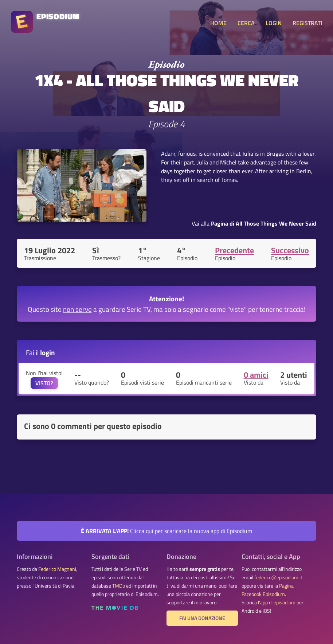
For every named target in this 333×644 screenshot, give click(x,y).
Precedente (234, 250)
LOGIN (274, 23)
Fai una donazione (202, 618)
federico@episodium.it (278, 577)
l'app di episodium (277, 603)
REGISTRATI (307, 23)
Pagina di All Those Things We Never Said (264, 223)
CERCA (246, 23)
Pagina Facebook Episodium (268, 590)
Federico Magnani (57, 569)
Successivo (290, 250)
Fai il (40, 352)
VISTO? (44, 383)
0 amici (256, 375)
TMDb (119, 586)
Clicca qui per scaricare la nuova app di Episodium (166, 531)
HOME (218, 23)
